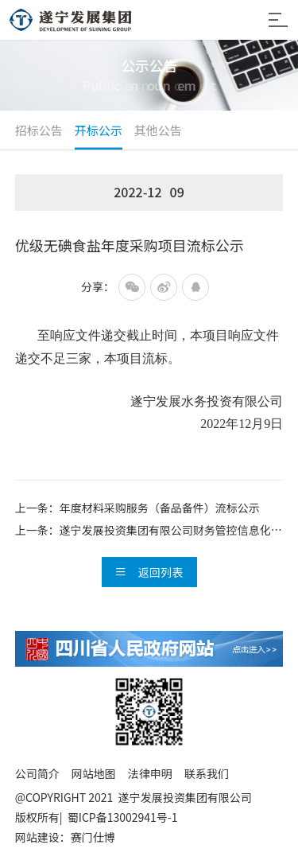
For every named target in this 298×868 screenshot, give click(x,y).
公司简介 (37, 773)
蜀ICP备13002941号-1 (126, 817)
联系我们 (207, 773)
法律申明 (150, 773)
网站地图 (94, 773)
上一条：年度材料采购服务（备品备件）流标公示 (137, 508)
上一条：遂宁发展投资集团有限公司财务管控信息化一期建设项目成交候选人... (149, 531)
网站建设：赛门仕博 (65, 837)
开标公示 (99, 130)
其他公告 (158, 130)
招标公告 (39, 130)
